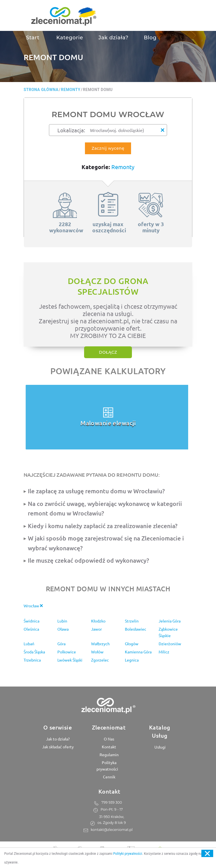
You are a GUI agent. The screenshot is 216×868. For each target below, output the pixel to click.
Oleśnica (31, 629)
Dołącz (108, 352)
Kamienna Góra (138, 652)
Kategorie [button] (69, 38)
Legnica (132, 660)
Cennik (109, 777)
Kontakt (109, 747)
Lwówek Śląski (70, 660)
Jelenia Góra (170, 621)
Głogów (132, 644)
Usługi (160, 747)
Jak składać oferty (58, 747)
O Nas (109, 739)
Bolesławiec (136, 629)
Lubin (62, 621)
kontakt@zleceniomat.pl (112, 830)
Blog (150, 38)
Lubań (29, 644)
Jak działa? (113, 38)
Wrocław (33, 606)
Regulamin (109, 755)
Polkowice (67, 652)
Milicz (164, 652)
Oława (63, 629)
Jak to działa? (58, 739)
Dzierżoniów (170, 644)
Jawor (96, 629)
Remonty (123, 167)
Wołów (97, 652)
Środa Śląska (34, 652)
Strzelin (132, 621)
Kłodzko (98, 621)
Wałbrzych (100, 644)
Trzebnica (32, 660)
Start (33, 38)
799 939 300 (112, 802)
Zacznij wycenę (108, 148)
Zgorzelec (100, 660)
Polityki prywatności (128, 854)
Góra (61, 644)
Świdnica (31, 621)
